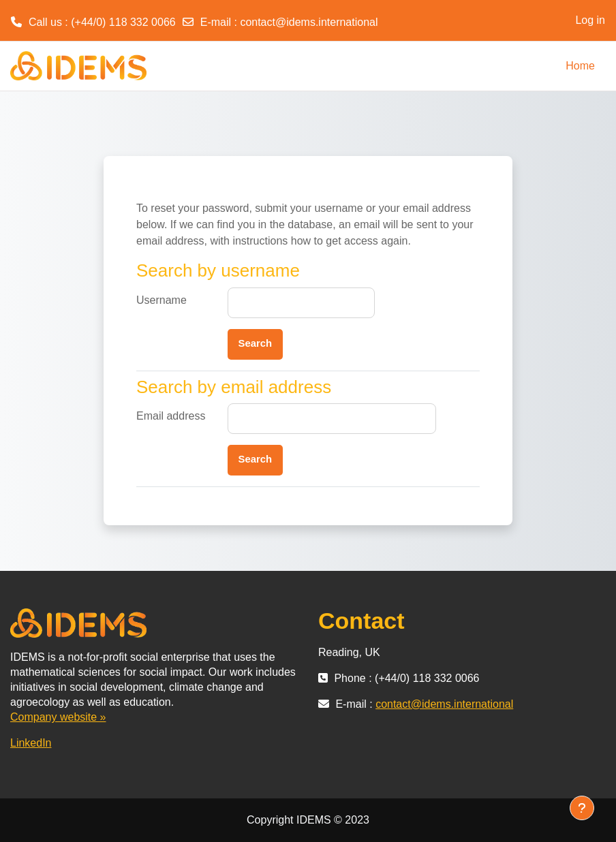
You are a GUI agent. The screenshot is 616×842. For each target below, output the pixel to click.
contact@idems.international (309, 22)
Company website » (58, 717)
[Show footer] (582, 808)
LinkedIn (31, 743)
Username (161, 300)
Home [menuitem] (580, 66)
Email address (171, 416)
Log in (590, 20)
